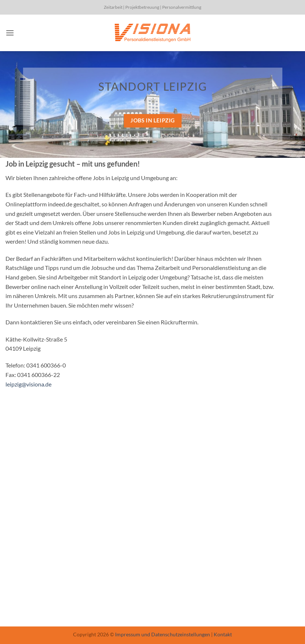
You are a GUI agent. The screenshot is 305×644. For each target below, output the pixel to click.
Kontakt (223, 634)
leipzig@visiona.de (28, 384)
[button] (10, 33)
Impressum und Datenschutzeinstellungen (163, 634)
